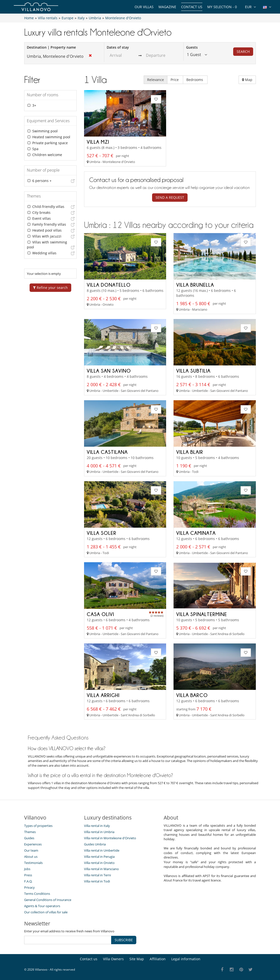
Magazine (167, 7)
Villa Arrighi (103, 695)
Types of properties (38, 826)
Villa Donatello (109, 285)
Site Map (137, 959)
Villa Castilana (107, 452)
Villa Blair (190, 452)
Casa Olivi (100, 614)
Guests (192, 47)
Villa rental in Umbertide (102, 850)
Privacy (29, 887)
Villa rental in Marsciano (101, 869)
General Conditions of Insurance (48, 900)
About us (31, 857)
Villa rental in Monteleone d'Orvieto (110, 838)
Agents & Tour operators (42, 906)
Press (28, 875)
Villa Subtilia (193, 371)
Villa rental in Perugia (99, 857)
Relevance (156, 80)
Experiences (33, 844)
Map (247, 80)
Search (243, 51)
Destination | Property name (51, 47)
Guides (29, 838)
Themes (30, 832)
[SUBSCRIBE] (68, 940)
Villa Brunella (195, 285)
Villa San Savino (109, 371)
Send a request (170, 197)
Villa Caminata (196, 533)
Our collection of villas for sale (46, 912)
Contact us (192, 7)
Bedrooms (195, 80)
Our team (31, 850)
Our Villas (144, 7)
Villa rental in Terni (97, 875)
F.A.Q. (28, 881)
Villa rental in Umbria (99, 832)
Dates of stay (118, 47)
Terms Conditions (37, 894)
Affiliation (158, 959)
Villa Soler (102, 533)
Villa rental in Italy (97, 826)
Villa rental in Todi (97, 881)
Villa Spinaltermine (202, 614)
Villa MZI (98, 142)
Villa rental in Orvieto (99, 863)
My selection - (222, 7)
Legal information (186, 959)
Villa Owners (113, 959)
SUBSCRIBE (124, 940)
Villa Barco (192, 695)
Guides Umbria (95, 844)
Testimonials (33, 863)
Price (175, 80)
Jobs (27, 869)
